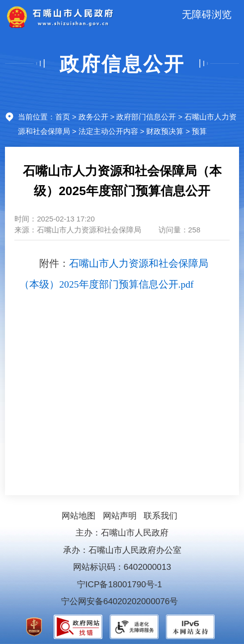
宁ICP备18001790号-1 (120, 584)
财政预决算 (165, 131)
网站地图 (79, 516)
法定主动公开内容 (108, 131)
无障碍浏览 (207, 14)
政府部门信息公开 (146, 117)
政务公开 (93, 117)
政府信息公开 (122, 64)
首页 (63, 117)
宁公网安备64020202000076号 (120, 601)
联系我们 (161, 516)
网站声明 (120, 516)
